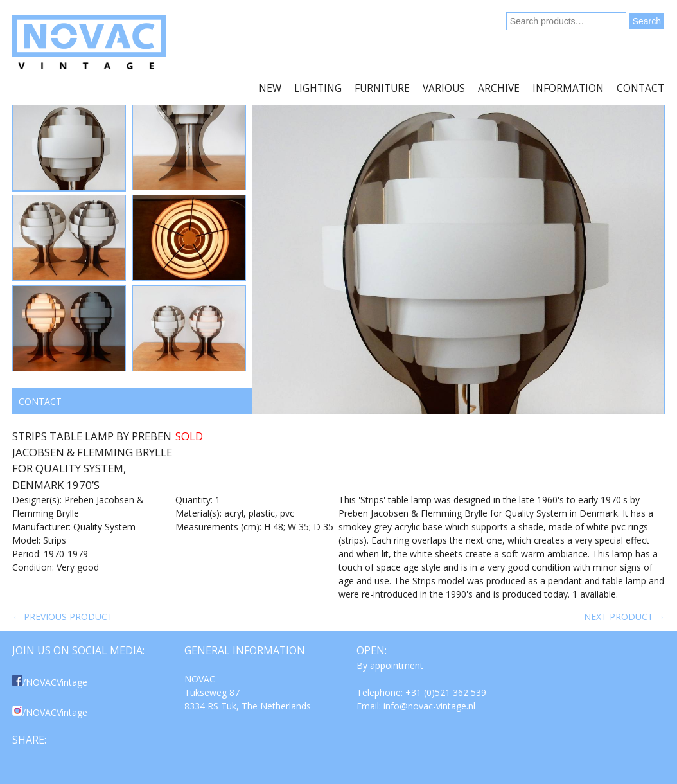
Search (647, 21)
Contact (640, 88)
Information (568, 88)
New (270, 88)
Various (444, 88)
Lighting (318, 88)
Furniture (382, 88)
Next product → (624, 617)
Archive (499, 88)
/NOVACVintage (50, 682)
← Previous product (63, 617)
